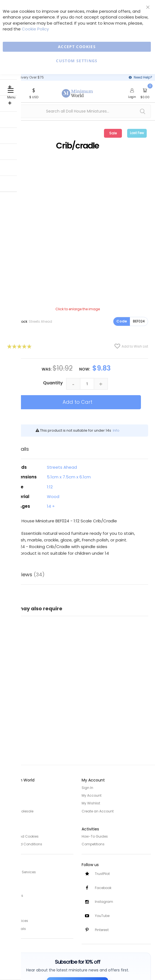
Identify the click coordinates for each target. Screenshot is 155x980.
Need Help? (143, 77)
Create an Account (98, 811)
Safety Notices (16, 920)
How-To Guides (95, 836)
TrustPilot (102, 873)
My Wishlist (91, 803)
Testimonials (15, 928)
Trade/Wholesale (19, 811)
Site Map (11, 803)
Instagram (104, 902)
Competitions (93, 844)
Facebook (103, 888)
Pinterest (102, 930)
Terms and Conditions (23, 844)
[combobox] (77, 111)
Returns (10, 887)
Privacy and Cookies (21, 836)
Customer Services (20, 871)
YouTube (102, 916)
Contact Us (14, 895)
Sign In (87, 788)
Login (132, 97)
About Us (12, 795)
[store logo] (77, 90)
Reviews (29, 574)
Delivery (10, 879)
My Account (92, 795)
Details (21, 449)
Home (9, 788)
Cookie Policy (35, 29)
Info (116, 430)
